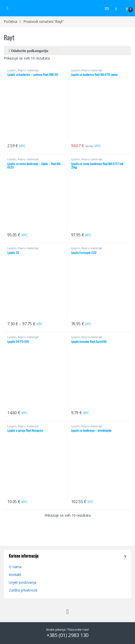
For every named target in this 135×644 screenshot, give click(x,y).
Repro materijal (28, 70)
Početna (10, 21)
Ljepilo (12, 70)
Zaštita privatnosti (23, 590)
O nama (15, 567)
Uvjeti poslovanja (23, 582)
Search (107, 8)
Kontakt (15, 575)
